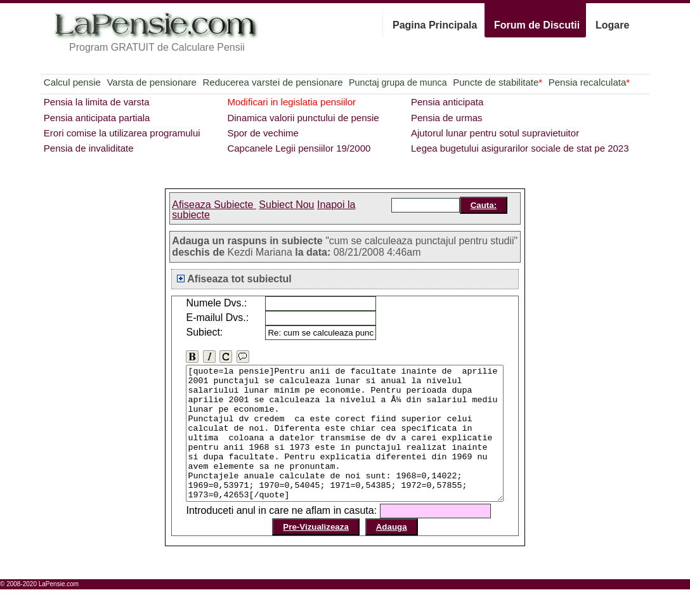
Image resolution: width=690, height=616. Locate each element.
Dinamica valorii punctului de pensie (303, 118)
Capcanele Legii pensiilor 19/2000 (299, 148)
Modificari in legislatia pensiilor (291, 102)
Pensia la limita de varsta (97, 102)
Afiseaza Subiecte (214, 205)
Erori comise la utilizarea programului (122, 133)
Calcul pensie (72, 82)
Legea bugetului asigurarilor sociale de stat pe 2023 (520, 148)
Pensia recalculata (589, 82)
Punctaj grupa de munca (398, 82)
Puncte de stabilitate (498, 82)
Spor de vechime (263, 133)
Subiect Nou (286, 205)
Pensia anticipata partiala (97, 118)
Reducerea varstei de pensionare (273, 82)
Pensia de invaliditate (89, 148)
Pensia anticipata (447, 102)
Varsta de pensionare (151, 82)
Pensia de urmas (447, 118)
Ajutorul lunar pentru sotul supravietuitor (495, 133)
